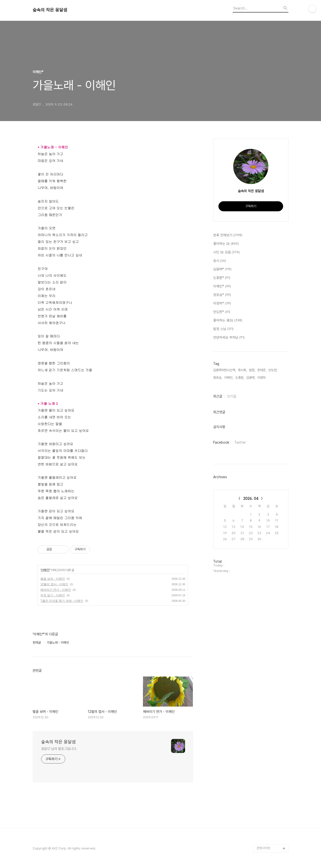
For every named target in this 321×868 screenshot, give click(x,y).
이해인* (45, 570)
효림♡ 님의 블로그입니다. (59, 749)
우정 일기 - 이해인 (53, 595)
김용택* (222, 269)
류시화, (243, 370)
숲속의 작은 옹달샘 (50, 10)
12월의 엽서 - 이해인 (54, 584)
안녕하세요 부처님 (229, 338)
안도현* (222, 312)
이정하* (222, 304)
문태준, (262, 370)
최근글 (218, 396)
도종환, (240, 378)
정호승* (222, 295)
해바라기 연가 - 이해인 (56, 590)
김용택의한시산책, (225, 370)
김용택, (251, 378)
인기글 (232, 396)
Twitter (240, 442)
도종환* (222, 278)
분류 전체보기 (228, 235)
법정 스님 (223, 329)
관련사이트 (263, 848)
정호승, (218, 378)
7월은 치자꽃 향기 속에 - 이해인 (62, 601)
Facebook (221, 442)
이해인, (229, 378)
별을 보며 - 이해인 (53, 579)
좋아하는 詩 (226, 244)
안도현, (273, 370)
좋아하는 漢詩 (228, 321)
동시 (220, 261)
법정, (252, 370)
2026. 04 (251, 499)
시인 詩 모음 (226, 252)
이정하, (262, 378)
